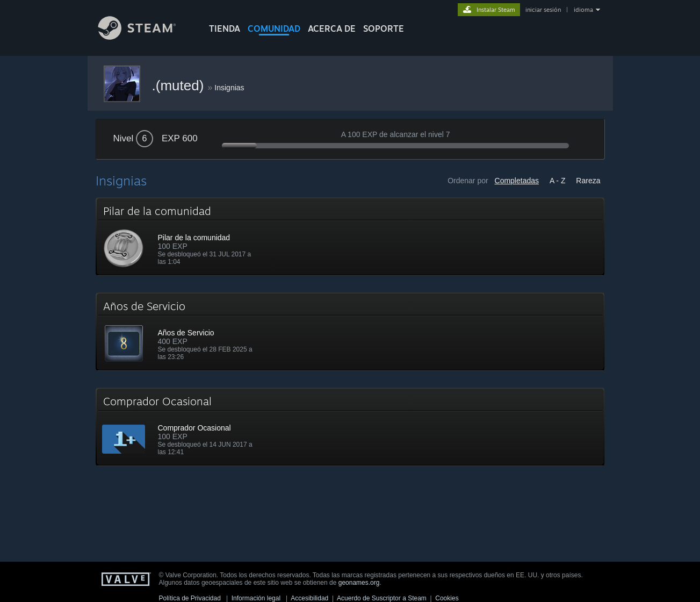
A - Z (558, 181)
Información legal (256, 598)
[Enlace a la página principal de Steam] (145, 37)
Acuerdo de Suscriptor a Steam (382, 598)
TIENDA (225, 28)
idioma (583, 10)
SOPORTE (384, 28)
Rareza (588, 181)
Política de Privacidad (190, 598)
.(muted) (180, 85)
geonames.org (359, 583)
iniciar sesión (543, 10)
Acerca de (332, 28)
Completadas (517, 181)
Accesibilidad (309, 598)
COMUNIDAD (274, 28)
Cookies (447, 598)
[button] (350, 236)
